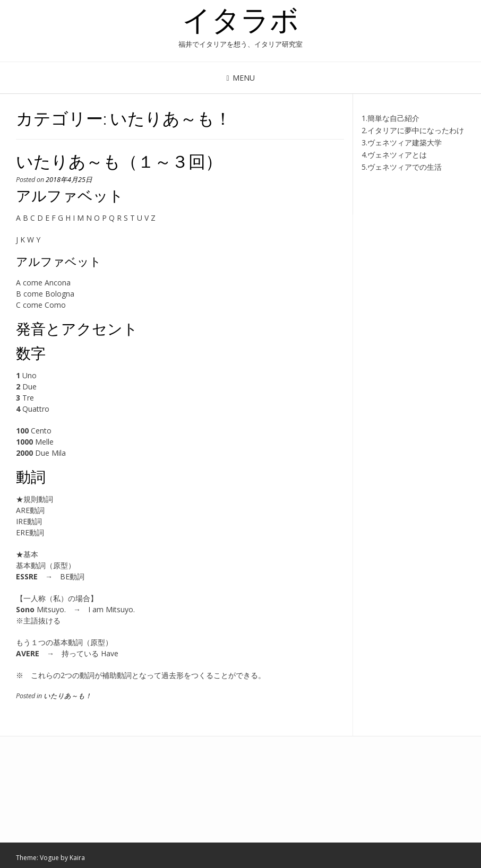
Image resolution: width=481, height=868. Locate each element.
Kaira (77, 858)
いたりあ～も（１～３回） (119, 161)
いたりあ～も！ (68, 696)
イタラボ (241, 20)
